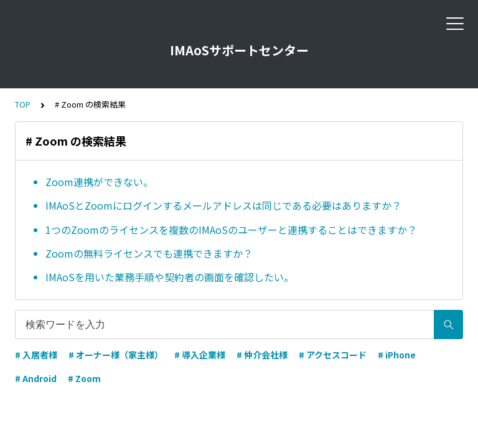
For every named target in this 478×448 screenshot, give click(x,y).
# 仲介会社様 (262, 355)
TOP (23, 104)
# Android (36, 378)
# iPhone (397, 355)
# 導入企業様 (200, 355)
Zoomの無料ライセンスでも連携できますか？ (149, 253)
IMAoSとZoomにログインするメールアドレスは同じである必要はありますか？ (226, 205)
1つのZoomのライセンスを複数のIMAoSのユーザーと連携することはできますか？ (231, 230)
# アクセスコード (333, 355)
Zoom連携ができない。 (99, 182)
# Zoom (84, 378)
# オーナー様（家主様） (116, 355)
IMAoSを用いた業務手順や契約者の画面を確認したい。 (170, 277)
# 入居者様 (36, 355)
